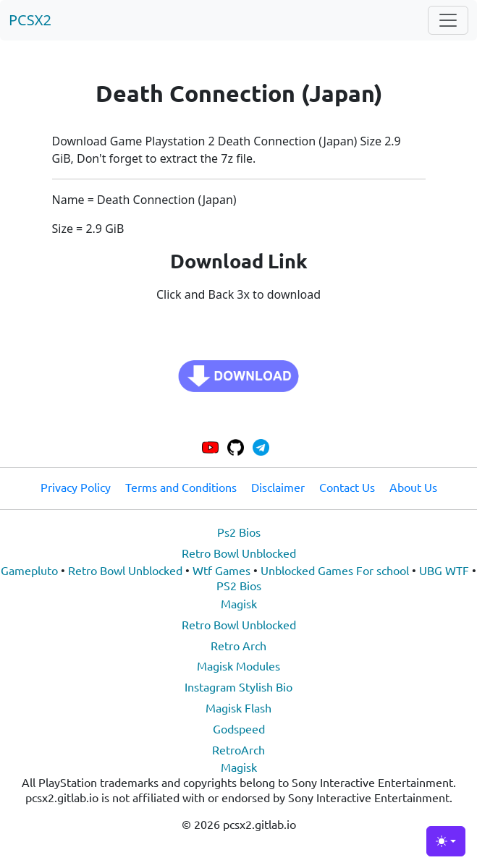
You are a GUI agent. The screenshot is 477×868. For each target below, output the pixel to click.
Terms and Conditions (181, 487)
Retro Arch (238, 645)
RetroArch (238, 749)
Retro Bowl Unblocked (239, 553)
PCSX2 (30, 20)
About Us (413, 487)
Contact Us (347, 487)
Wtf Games (221, 570)
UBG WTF (444, 570)
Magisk (239, 603)
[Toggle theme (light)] (446, 841)
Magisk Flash (238, 707)
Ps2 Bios (239, 532)
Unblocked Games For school (335, 570)
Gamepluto (29, 570)
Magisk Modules (238, 665)
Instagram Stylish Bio (238, 686)
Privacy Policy (76, 487)
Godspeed (239, 728)
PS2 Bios (239, 585)
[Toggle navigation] (448, 20)
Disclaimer (278, 487)
